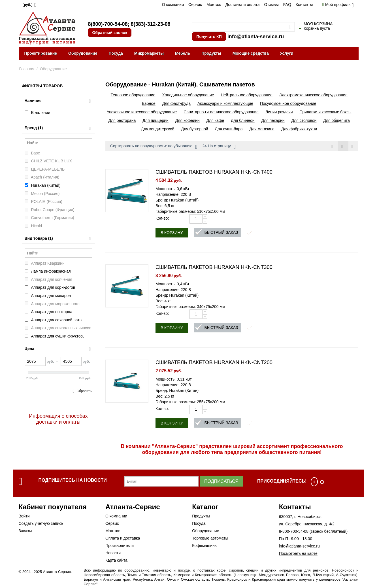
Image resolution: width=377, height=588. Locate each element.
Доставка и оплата (243, 5)
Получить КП (209, 37)
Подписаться (221, 482)
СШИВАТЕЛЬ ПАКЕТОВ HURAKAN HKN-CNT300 (214, 268)
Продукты (211, 53)
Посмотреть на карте (298, 554)
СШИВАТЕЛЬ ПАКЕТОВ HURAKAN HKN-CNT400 (214, 172)
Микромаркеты (149, 53)
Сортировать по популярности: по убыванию (154, 147)
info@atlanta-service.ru (256, 37)
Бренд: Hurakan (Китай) (177, 200)
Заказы (25, 531)
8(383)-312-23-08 (150, 24)
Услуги (287, 53)
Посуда (116, 53)
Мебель (183, 53)
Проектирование (41, 53)
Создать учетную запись (41, 524)
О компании (173, 5)
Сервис (195, 5)
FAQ (287, 5)
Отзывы (271, 5)
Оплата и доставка (123, 538)
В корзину (172, 233)
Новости (113, 553)
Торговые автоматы (210, 538)
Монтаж (214, 5)
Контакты (304, 5)
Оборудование (83, 53)
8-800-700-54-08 (294, 532)
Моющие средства (251, 53)
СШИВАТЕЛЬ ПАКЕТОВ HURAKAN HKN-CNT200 (214, 363)
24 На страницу (219, 147)
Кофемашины (205, 546)
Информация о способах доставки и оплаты (58, 419)
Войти (24, 516)
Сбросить (84, 391)
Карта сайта (116, 561)
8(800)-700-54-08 (108, 24)
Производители (120, 546)
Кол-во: (162, 218)
